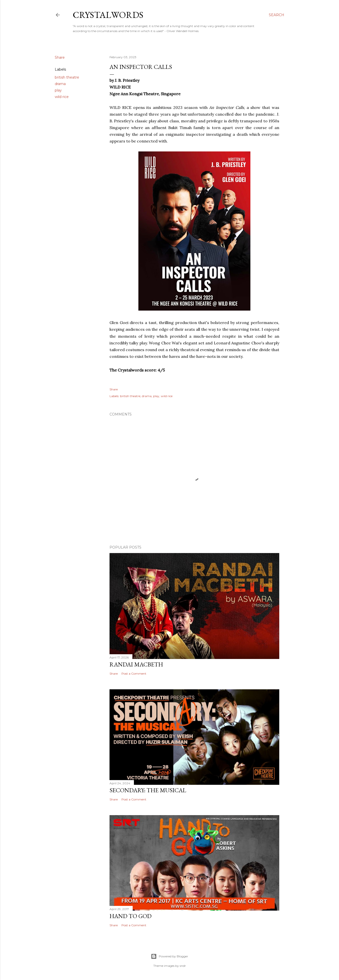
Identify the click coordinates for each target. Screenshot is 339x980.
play (58, 90)
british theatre (67, 77)
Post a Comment (134, 674)
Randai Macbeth (136, 664)
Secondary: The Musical (148, 790)
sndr (183, 966)
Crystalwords (108, 15)
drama (60, 84)
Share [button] (60, 57)
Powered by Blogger (169, 956)
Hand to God (131, 916)
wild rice (62, 97)
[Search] (277, 15)
